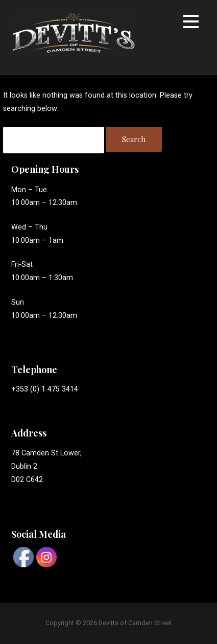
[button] (191, 23)
